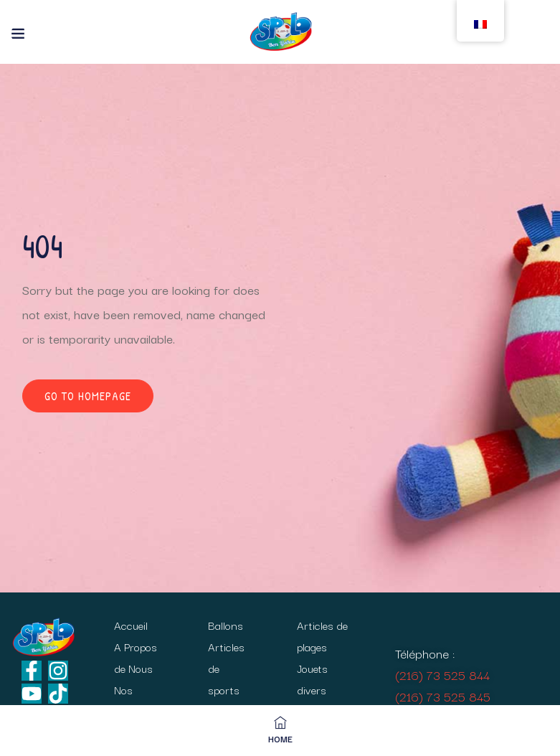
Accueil (131, 625)
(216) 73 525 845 (443, 696)
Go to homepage (88, 396)
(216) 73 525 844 (442, 675)
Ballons (226, 625)
